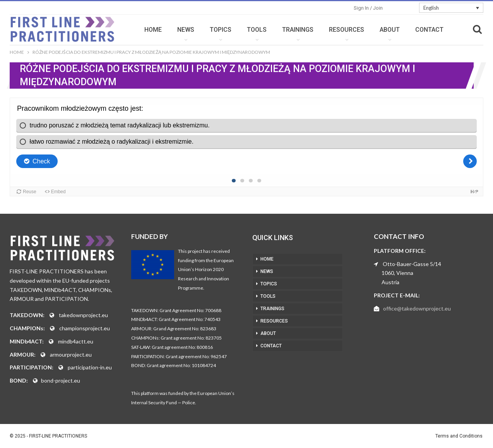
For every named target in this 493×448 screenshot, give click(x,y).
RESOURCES (347, 30)
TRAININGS (298, 30)
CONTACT (429, 30)
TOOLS (257, 30)
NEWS (186, 30)
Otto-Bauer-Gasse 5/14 (412, 264)
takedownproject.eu (83, 315)
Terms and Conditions (459, 436)
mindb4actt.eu (76, 341)
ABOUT (390, 30)
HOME (153, 30)
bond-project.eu (61, 380)
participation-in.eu (90, 367)
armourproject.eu (71, 354)
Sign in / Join (368, 8)
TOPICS (221, 30)
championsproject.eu (85, 328)
